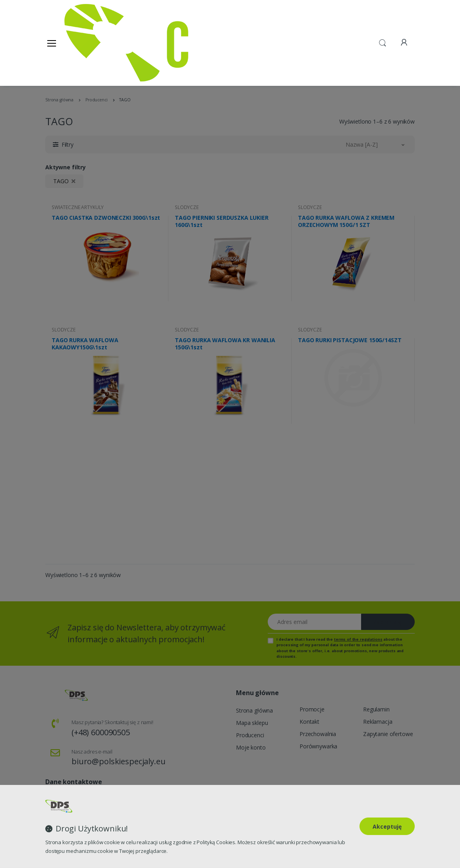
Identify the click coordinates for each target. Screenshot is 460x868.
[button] (383, 42)
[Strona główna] (85, 43)
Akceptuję (387, 826)
